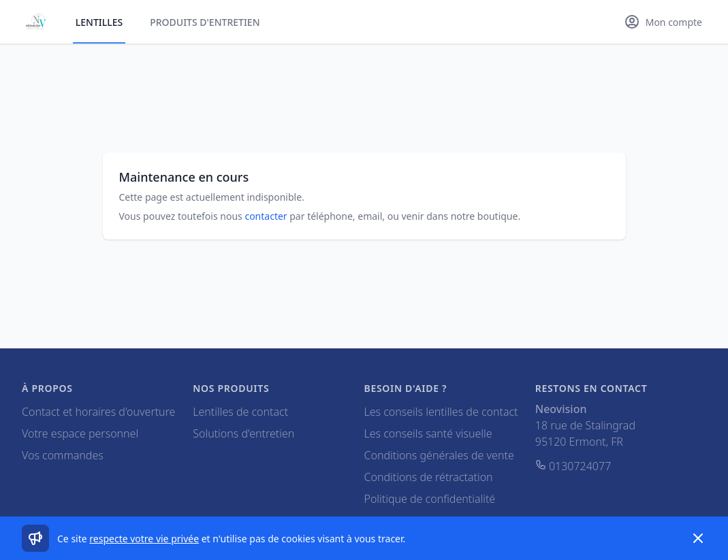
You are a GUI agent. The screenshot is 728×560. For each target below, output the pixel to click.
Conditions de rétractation (429, 477)
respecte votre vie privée (144, 539)
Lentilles (99, 22)
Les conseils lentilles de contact (441, 412)
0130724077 (573, 466)
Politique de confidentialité (430, 499)
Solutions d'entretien (243, 433)
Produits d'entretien (205, 22)
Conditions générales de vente (439, 455)
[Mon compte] (663, 22)
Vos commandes (63, 455)
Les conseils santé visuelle (428, 433)
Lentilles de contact (240, 412)
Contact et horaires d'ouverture (98, 412)
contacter (266, 216)
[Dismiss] (698, 538)
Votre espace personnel (80, 433)
